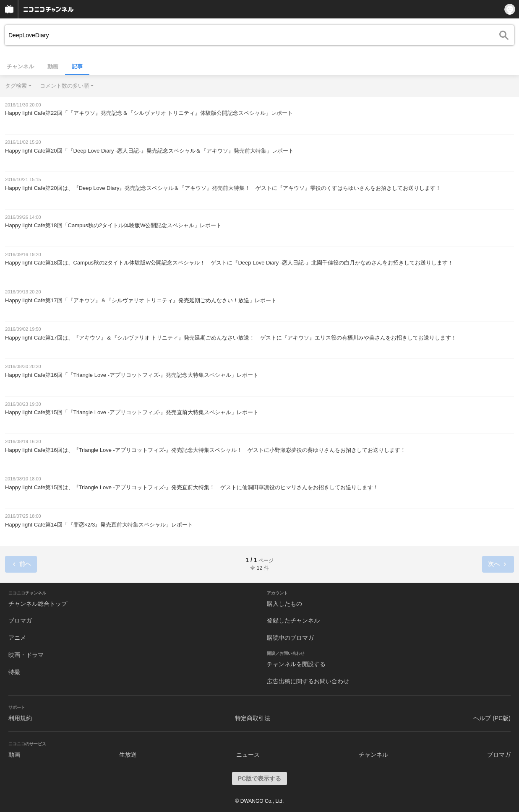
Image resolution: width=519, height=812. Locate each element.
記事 (77, 66)
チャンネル (20, 66)
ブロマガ (20, 620)
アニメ (17, 638)
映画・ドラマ (26, 655)
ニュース (248, 755)
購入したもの (284, 604)
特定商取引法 (253, 718)
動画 (53, 66)
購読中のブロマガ (290, 638)
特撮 (14, 672)
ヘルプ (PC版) (492, 718)
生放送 (128, 755)
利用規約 (20, 718)
